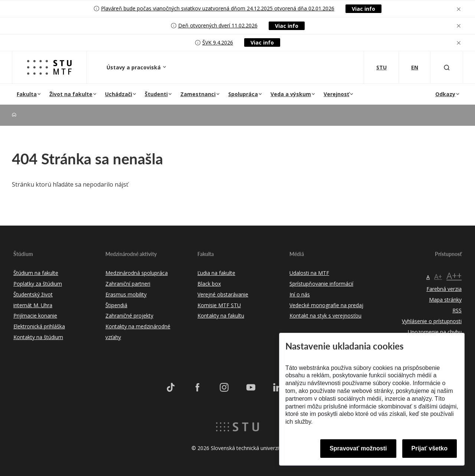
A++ (454, 275)
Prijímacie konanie (35, 316)
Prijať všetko (430, 448)
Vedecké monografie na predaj (326, 305)
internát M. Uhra (33, 305)
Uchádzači (119, 94)
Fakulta (27, 94)
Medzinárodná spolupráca (137, 273)
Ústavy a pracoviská (134, 67)
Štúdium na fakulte (36, 273)
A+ (438, 276)
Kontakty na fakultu (221, 316)
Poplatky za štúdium (38, 284)
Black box (209, 284)
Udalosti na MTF (309, 273)
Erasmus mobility (126, 294)
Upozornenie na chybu (435, 332)
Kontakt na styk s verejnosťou (325, 316)
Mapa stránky (445, 300)
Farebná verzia (444, 289)
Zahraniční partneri (128, 284)
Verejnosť (336, 94)
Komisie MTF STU (219, 305)
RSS (457, 310)
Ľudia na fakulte (216, 273)
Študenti (156, 94)
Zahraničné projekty (129, 316)
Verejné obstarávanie (223, 294)
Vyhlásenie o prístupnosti (432, 321)
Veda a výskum (291, 94)
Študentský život (33, 294)
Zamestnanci (198, 94)
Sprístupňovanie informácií (321, 284)
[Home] (14, 115)
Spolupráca (243, 94)
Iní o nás (300, 294)
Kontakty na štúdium (38, 337)
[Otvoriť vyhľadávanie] (447, 67)
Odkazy (445, 94)
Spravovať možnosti (358, 448)
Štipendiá (116, 305)
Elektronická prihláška (39, 326)
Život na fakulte (71, 94)
